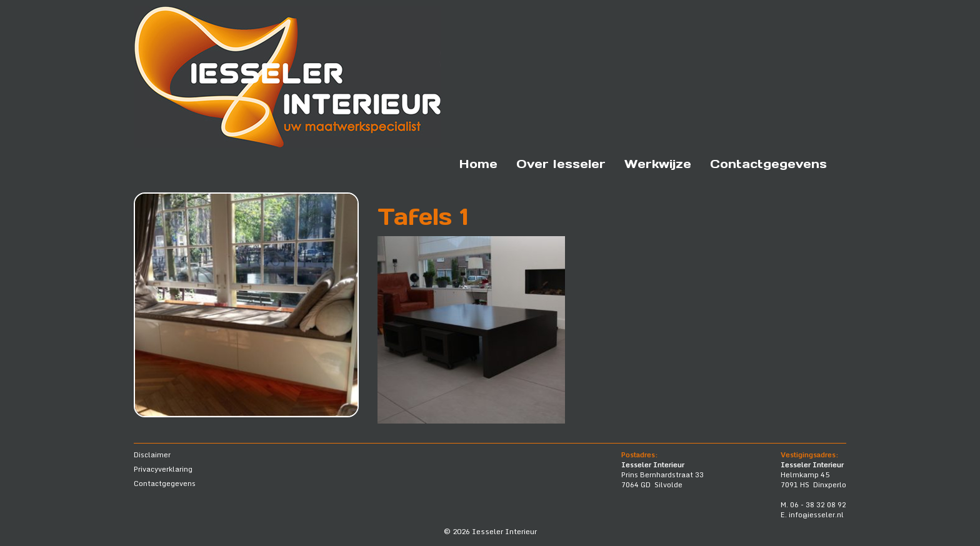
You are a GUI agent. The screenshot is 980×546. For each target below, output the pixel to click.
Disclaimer (152, 455)
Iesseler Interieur (504, 531)
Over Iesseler (561, 164)
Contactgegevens (768, 164)
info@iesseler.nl (816, 515)
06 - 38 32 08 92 (818, 505)
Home (478, 164)
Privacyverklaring (163, 469)
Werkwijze (658, 164)
